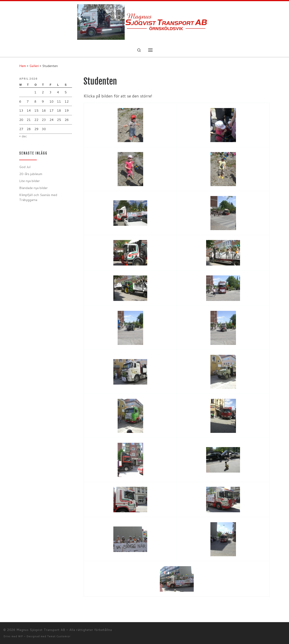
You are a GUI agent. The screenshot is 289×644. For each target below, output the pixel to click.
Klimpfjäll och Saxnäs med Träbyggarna (38, 197)
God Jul (25, 167)
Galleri (34, 66)
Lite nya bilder (29, 181)
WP (21, 636)
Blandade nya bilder (33, 188)
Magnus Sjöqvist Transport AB (41, 630)
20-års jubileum (31, 174)
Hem (23, 66)
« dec (23, 136)
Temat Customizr (59, 636)
